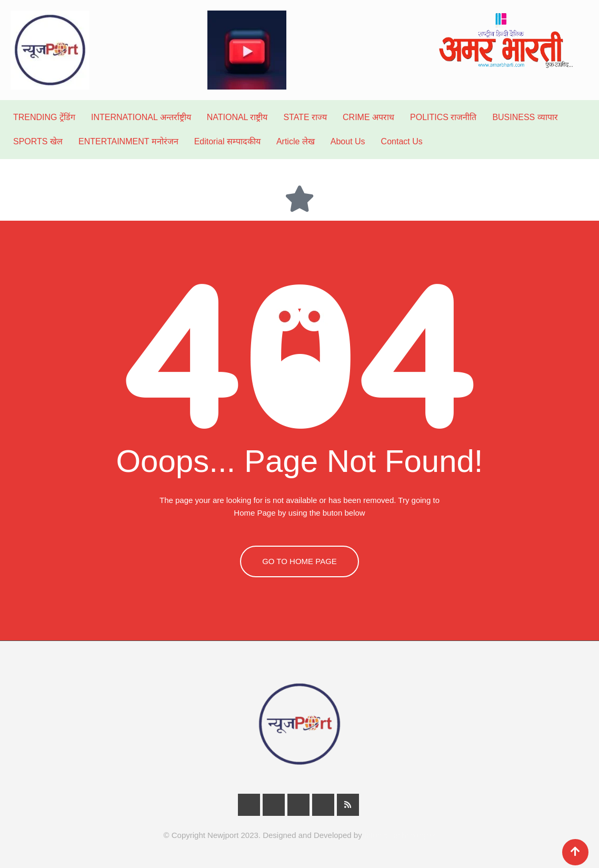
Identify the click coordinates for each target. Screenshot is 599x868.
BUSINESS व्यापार (525, 117)
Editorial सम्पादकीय (227, 141)
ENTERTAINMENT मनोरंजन (128, 141)
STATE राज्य (305, 117)
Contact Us (402, 141)
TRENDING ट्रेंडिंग (44, 117)
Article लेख (296, 141)
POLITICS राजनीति (443, 117)
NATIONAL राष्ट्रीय (237, 117)
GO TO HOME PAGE (299, 561)
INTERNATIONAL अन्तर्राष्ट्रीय (141, 117)
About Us (348, 141)
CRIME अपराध (368, 117)
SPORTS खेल (38, 141)
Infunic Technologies (400, 835)
